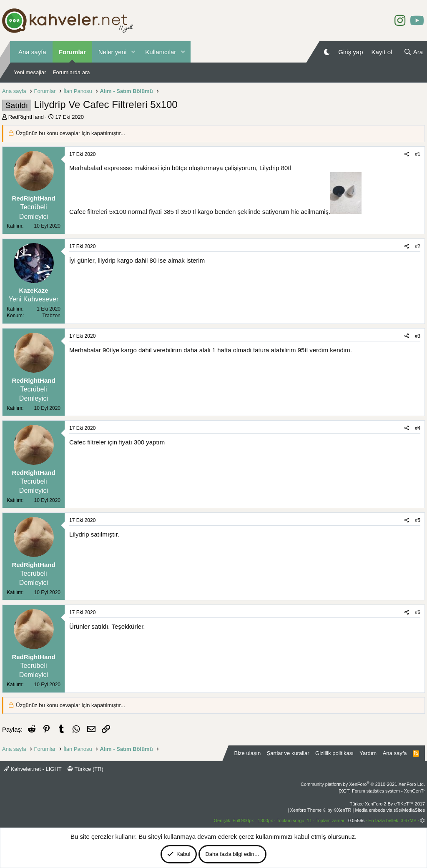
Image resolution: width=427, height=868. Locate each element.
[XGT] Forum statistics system (382, 791)
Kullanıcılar (161, 52)
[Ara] (413, 52)
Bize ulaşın (248, 753)
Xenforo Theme (321, 810)
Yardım (368, 753)
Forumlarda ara (72, 72)
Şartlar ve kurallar (288, 753)
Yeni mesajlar (30, 72)
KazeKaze (33, 290)
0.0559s (356, 820)
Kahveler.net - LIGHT (33, 769)
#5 (418, 520)
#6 (418, 612)
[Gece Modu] (327, 52)
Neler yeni (113, 52)
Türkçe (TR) (85, 769)
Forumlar (72, 52)
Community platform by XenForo (363, 784)
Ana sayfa (32, 52)
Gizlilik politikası (334, 753)
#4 (418, 428)
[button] (133, 52)
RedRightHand (26, 117)
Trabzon (51, 316)
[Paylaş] (407, 154)
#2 (418, 246)
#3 (418, 336)
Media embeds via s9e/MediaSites (390, 810)
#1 (418, 154)
